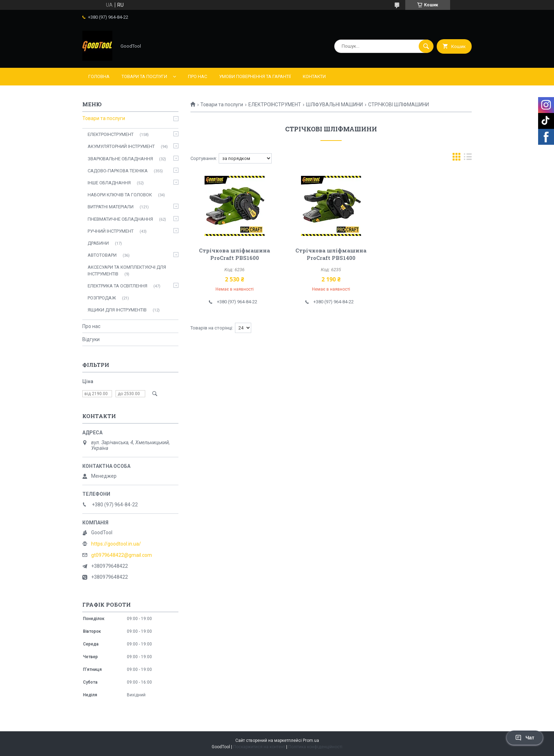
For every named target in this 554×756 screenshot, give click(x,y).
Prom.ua (311, 740)
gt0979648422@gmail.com (122, 555)
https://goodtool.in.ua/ (116, 544)
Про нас (198, 76)
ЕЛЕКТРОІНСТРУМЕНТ (275, 105)
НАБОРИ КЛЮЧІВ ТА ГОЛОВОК (120, 195)
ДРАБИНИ (98, 243)
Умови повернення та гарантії (255, 76)
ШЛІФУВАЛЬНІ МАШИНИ (334, 105)
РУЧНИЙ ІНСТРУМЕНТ (111, 231)
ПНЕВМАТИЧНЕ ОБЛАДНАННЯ (120, 219)
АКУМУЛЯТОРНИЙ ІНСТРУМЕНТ (121, 146)
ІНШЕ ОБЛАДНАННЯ (109, 183)
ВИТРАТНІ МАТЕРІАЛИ (111, 207)
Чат (525, 738)
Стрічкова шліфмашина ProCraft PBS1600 (234, 254)
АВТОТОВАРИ (102, 255)
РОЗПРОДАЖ (102, 298)
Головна (99, 76)
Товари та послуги (144, 76)
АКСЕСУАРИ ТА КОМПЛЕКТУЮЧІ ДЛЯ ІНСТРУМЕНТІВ (127, 270)
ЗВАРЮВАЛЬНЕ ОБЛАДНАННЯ (120, 159)
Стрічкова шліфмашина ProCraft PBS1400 (331, 254)
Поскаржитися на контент (259, 747)
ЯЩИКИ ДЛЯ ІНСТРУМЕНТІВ (117, 310)
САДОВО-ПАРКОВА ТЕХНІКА (118, 171)
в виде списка (468, 158)
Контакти (314, 76)
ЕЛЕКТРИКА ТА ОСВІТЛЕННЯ (117, 286)
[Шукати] (426, 46)
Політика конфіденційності (315, 747)
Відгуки (91, 339)
